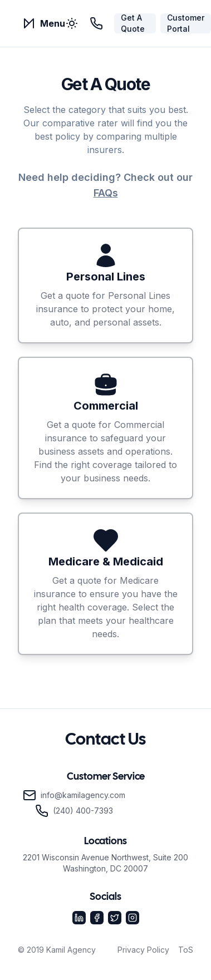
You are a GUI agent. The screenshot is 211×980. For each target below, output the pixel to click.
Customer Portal (186, 23)
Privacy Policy (143, 950)
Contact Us (105, 740)
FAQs (106, 193)
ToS (186, 950)
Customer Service (106, 777)
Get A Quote (133, 23)
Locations (105, 842)
